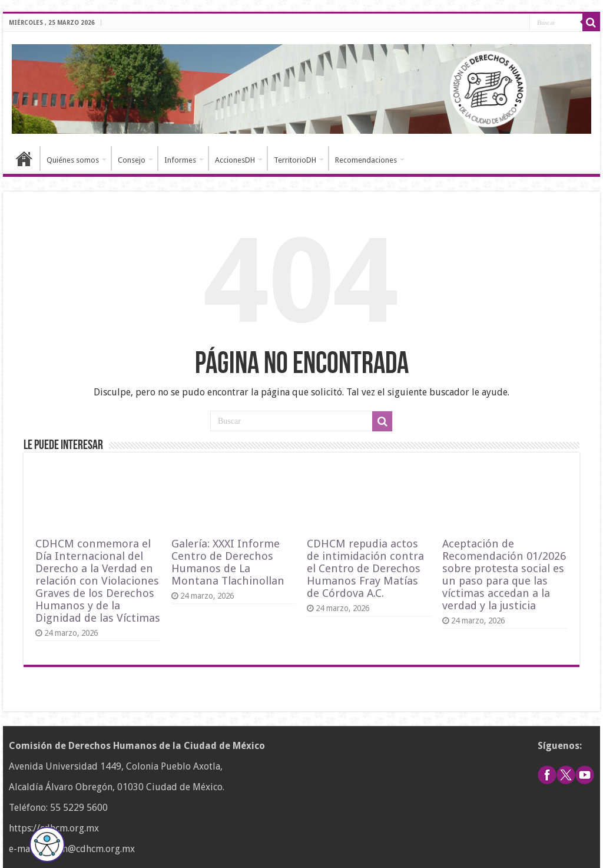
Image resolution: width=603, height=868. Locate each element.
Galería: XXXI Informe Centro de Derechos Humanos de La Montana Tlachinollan (228, 562)
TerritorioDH (295, 160)
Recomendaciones (366, 160)
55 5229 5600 (79, 808)
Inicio (24, 159)
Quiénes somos (73, 160)
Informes (180, 160)
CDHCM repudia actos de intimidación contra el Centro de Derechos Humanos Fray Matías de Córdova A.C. (365, 568)
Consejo (132, 160)
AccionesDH (235, 160)
